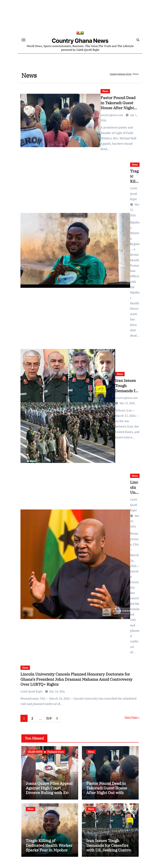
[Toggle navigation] (23, 40)
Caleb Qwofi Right (134, 194)
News (105, 92)
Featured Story (56, 752)
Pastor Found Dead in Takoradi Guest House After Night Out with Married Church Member (118, 108)
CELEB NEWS (35, 752)
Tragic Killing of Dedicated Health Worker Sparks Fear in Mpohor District (49, 848)
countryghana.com (112, 115)
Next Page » (132, 718)
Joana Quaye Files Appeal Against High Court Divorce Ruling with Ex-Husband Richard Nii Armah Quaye (49, 793)
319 (49, 719)
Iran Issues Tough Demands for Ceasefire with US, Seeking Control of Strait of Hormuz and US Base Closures (109, 850)
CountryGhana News (121, 74)
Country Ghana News (80, 41)
